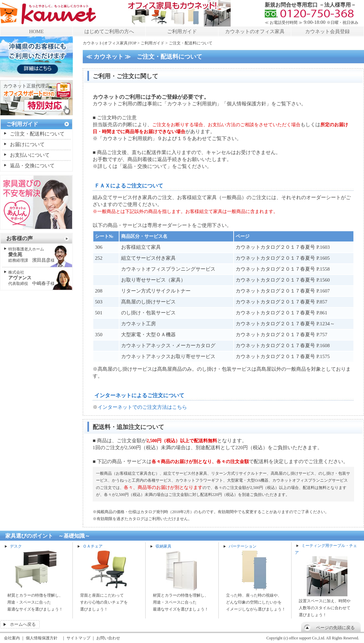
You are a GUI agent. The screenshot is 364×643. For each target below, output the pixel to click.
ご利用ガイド (182, 31)
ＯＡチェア (93, 546)
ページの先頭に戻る (335, 628)
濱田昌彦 (31, 255)
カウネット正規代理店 (26, 86)
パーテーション (243, 546)
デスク (16, 546)
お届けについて (27, 144)
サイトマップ (78, 638)
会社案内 (12, 638)
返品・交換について (32, 166)
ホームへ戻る (23, 624)
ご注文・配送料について (37, 134)
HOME (36, 31)
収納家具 (163, 546)
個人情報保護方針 (42, 638)
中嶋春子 (31, 278)
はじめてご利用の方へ (109, 31)
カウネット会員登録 (327, 31)
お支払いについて (30, 155)
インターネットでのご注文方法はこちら (142, 407)
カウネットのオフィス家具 (255, 31)
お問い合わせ (108, 638)
